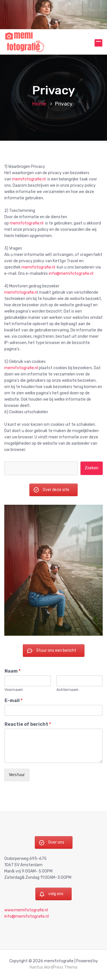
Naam (13, 672)
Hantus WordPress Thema (53, 968)
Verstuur (17, 776)
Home (39, 104)
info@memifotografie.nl (71, 274)
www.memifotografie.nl (26, 911)
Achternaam (67, 690)
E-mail (14, 701)
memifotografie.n (21, 292)
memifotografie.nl (28, 179)
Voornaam (14, 690)
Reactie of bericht (28, 725)
